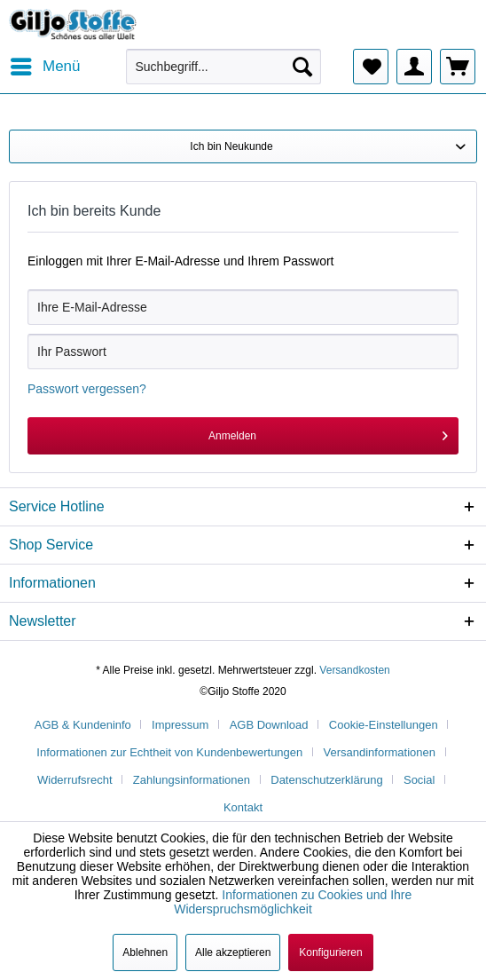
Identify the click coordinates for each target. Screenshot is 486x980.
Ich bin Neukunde (231, 146)
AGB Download (269, 725)
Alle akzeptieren (233, 952)
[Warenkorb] (458, 67)
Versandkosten (354, 670)
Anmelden (328, 432)
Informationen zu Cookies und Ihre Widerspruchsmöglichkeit (293, 902)
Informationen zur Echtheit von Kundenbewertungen (169, 752)
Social (419, 780)
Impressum (180, 725)
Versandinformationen (380, 752)
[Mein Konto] (414, 67)
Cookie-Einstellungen (384, 725)
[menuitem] (45, 67)
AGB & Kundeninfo (83, 725)
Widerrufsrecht (75, 780)
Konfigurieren (330, 952)
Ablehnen (145, 952)
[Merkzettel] (371, 67)
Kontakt (243, 807)
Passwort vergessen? (87, 389)
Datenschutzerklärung (326, 780)
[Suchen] (302, 67)
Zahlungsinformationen (192, 780)
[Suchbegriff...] (223, 67)
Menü (46, 63)
